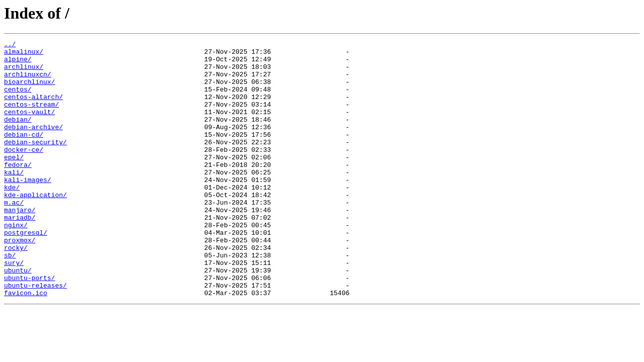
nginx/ (16, 262)
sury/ (14, 308)
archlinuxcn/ (28, 81)
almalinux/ (24, 54)
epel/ (14, 181)
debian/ (18, 136)
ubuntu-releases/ (35, 335)
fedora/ (18, 190)
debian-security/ (35, 163)
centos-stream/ (31, 118)
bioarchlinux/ (29, 90)
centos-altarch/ (33, 109)
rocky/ (16, 290)
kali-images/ (28, 208)
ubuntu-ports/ (29, 326)
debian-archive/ (33, 145)
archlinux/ (24, 72)
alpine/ (18, 63)
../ (10, 45)
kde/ (12, 217)
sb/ (10, 299)
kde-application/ (35, 226)
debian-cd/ (24, 154)
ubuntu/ (18, 317)
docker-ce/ (24, 172)
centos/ (18, 100)
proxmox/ (20, 281)
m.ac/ (14, 235)
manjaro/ (20, 244)
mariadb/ (20, 253)
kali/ (14, 199)
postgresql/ (26, 271)
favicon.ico (26, 344)
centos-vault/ (29, 127)
